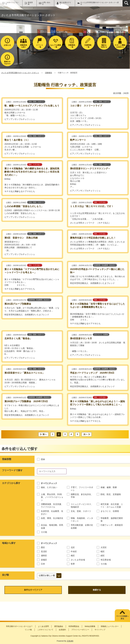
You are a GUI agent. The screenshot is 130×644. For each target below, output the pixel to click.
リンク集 (28, 630)
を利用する (120, 46)
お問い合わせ (46, 3)
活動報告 (48, 73)
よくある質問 (43, 626)
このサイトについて (12, 3)
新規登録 (30, 3)
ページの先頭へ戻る (122, 617)
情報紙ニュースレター (110, 626)
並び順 (5, 575)
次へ (85, 434)
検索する (97, 590)
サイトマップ (100, 630)
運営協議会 (59, 626)
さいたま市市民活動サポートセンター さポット (20, 73)
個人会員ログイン (65, 3)
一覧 (40, 46)
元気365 (70, 641)
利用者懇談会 (74, 626)
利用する (104, 46)
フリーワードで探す (12, 470)
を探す (24, 46)
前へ (45, 434)
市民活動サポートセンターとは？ (19, 626)
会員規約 (62, 630)
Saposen (7, 63)
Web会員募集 (90, 626)
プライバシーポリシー (80, 630)
